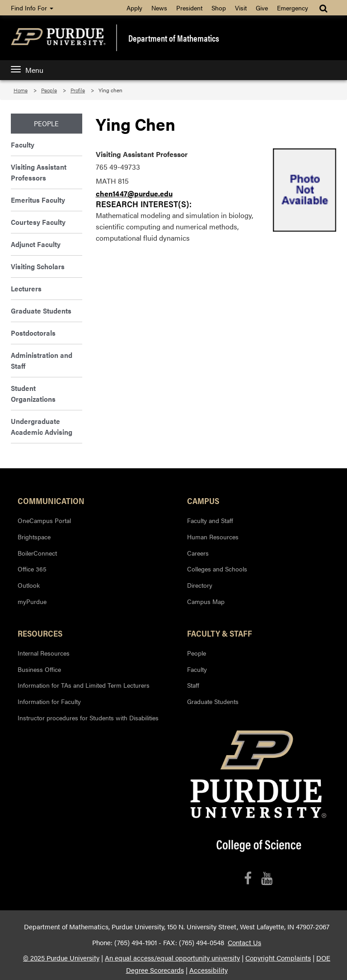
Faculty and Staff (210, 520)
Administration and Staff (42, 360)
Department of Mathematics (174, 38)
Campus (203, 500)
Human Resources (213, 537)
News (159, 8)
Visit (241, 8)
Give (262, 8)
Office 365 (32, 569)
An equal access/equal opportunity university (172, 958)
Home (21, 90)
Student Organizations (33, 393)
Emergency (293, 8)
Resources (40, 633)
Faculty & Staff (220, 633)
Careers (198, 553)
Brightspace (34, 537)
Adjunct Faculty (36, 244)
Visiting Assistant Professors (39, 172)
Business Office (39, 669)
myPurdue (32, 601)
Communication (51, 500)
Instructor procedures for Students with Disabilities (88, 718)
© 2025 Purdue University (61, 958)
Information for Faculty (49, 701)
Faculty (23, 145)
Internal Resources (44, 653)
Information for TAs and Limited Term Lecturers (84, 685)
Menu (27, 70)
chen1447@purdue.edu (134, 193)
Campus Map (206, 601)
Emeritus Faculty (38, 200)
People (49, 90)
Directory (200, 585)
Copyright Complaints (278, 958)
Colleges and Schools (217, 569)
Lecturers (26, 288)
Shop (219, 8)
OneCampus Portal (44, 520)
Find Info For (32, 8)
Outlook (29, 585)
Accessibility (209, 970)
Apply (134, 8)
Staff (193, 685)
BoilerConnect (37, 553)
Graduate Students (41, 311)
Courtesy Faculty (38, 222)
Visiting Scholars (38, 266)
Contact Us (244, 942)
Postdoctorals (33, 333)
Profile (78, 90)
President (189, 8)
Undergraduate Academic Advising (42, 426)
